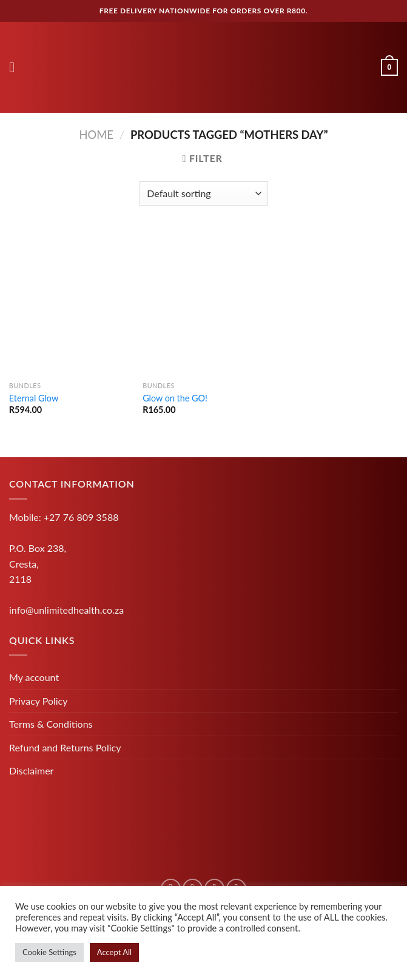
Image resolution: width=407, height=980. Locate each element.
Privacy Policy (39, 701)
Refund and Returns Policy (65, 747)
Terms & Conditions (51, 724)
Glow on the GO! (175, 398)
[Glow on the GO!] (203, 303)
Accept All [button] (114, 952)
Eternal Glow (34, 398)
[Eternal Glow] (70, 303)
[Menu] (16, 67)
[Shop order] (203, 193)
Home (96, 135)
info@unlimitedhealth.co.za (66, 610)
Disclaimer (31, 770)
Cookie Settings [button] (49, 952)
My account (34, 677)
